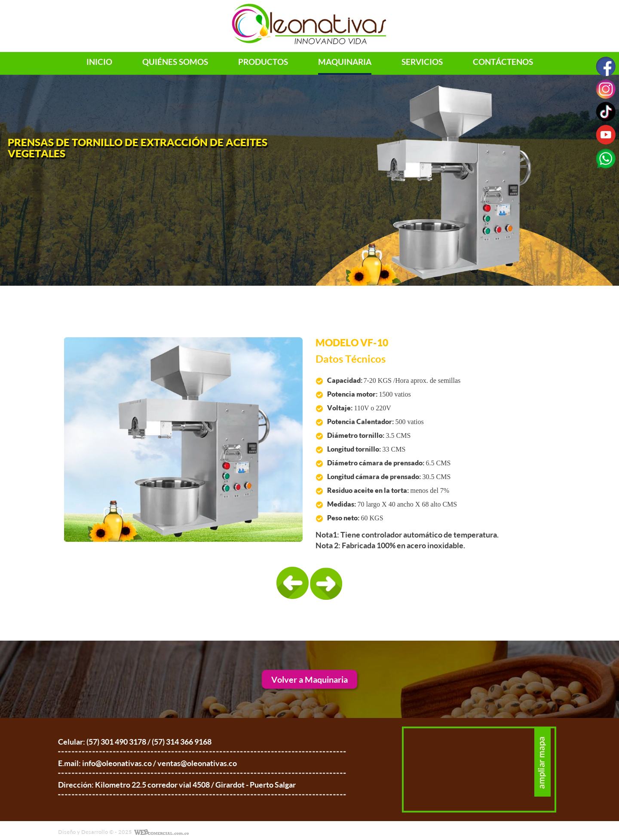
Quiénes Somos (175, 62)
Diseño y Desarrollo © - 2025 (95, 832)
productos (263, 62)
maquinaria (345, 62)
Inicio (99, 62)
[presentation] (293, 584)
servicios (422, 62)
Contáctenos (503, 62)
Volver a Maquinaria (309, 679)
